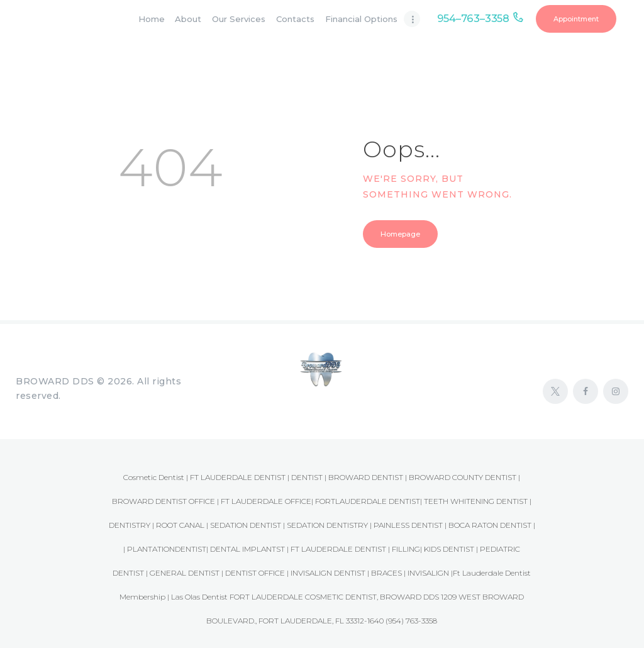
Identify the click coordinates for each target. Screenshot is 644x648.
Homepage (400, 234)
